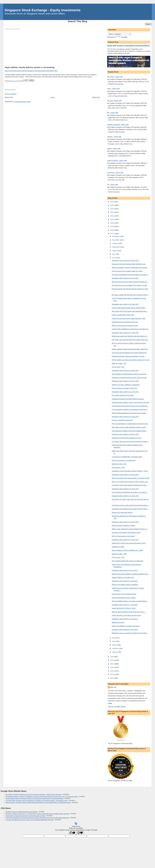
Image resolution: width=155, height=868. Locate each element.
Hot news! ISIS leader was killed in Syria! (126, 532)
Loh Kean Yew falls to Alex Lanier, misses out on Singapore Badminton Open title (30, 820)
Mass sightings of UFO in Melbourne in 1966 (127, 550)
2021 (112, 219)
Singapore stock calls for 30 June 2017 (125, 260)
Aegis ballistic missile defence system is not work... (130, 374)
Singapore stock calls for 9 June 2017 (125, 570)
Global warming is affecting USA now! (125, 322)
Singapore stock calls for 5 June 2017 (125, 630)
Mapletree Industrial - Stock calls (117, 125)
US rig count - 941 (118, 367)
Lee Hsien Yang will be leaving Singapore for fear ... (130, 485)
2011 (112, 674)
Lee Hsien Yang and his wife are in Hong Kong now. (130, 340)
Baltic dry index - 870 (119, 363)
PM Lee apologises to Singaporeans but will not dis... (130, 424)
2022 (112, 216)
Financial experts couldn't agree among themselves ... (131, 505)
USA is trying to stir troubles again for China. (127, 271)
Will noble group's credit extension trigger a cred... (129, 427)
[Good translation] (72, 833)
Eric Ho (113, 687)
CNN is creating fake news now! (123, 315)
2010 (112, 678)
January (115, 652)
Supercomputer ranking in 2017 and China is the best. (131, 402)
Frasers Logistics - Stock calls (116, 160)
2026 (112, 202)
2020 (112, 223)
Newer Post (9, 97)
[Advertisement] (52, 48)
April (114, 641)
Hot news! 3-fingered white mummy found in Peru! (129, 378)
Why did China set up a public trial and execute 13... (130, 282)
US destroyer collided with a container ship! (127, 457)
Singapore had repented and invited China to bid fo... (130, 509)
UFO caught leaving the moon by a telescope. (128, 561)
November (116, 240)
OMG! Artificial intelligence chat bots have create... (129, 413)
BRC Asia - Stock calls (114, 101)
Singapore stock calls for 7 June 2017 (125, 605)
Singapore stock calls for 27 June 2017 (125, 333)
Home (53, 97)
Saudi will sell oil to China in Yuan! (124, 608)
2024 (112, 209)
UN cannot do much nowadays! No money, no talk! (129, 285)
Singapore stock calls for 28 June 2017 (125, 304)
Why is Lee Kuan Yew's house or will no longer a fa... (130, 482)
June (114, 258)
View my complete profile (116, 706)
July (114, 254)
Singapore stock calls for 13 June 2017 (125, 522)
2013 (112, 667)
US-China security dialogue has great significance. (129, 353)
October (115, 243)
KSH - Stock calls (112, 184)
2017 (112, 234)
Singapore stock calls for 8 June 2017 (125, 581)
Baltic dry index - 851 (119, 464)
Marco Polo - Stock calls (114, 77)
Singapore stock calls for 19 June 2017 (125, 434)
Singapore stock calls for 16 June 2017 (125, 475)
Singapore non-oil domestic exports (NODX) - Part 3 (130, 471)
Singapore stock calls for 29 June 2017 (125, 278)
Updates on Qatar (118, 547)
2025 (112, 205)
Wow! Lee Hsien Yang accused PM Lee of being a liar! (131, 478)
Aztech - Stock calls (113, 89)
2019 (112, 226)
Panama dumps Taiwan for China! (124, 525)
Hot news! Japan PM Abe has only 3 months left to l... (130, 295)
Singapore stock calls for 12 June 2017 (125, 540)
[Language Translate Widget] (119, 34)
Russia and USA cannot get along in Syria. (127, 438)
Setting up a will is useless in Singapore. (126, 385)
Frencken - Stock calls (114, 137)
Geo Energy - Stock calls (115, 172)
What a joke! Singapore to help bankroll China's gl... (130, 529)
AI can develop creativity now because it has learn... (130, 409)
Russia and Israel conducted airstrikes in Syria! (128, 356)
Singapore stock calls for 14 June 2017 (125, 496)
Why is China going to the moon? (123, 536)
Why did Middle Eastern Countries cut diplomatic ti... (130, 601)
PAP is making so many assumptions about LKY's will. (131, 360)
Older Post (96, 97)
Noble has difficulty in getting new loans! (126, 626)
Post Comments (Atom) (22, 102)
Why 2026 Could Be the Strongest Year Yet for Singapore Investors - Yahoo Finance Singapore (34, 794)
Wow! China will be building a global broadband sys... (130, 574)
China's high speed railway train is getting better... (129, 308)
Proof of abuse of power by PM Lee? (125, 388)
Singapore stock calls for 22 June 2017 (125, 381)
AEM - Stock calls (112, 113)
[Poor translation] (80, 833)
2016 (112, 657)
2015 (112, 660)
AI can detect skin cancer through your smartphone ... (130, 406)
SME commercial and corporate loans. (125, 325)
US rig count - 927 (118, 557)
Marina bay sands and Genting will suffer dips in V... (130, 336)
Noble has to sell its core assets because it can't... (129, 543)
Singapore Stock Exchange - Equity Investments (43, 10)
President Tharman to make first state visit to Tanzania (22, 812)
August (115, 251)
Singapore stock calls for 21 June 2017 (125, 392)
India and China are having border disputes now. (129, 264)
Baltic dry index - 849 (119, 554)
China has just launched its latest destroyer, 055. (129, 318)
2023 (112, 212)
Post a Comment (11, 94)
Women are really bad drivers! (122, 512)
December (116, 236)
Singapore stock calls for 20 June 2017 (125, 417)
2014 (112, 664)
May (114, 638)
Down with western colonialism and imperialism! (128, 45)
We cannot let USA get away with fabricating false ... (130, 311)
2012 (112, 671)
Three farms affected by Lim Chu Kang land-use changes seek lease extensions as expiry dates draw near (37, 818)
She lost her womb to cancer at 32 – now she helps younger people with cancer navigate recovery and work (37, 814)
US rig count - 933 (118, 467)
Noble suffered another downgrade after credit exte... (130, 349)
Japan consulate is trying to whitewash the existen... (130, 267)
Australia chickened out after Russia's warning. (128, 399)
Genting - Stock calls (113, 148)
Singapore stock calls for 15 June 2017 (125, 489)
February (116, 648)
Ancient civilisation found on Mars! (124, 598)
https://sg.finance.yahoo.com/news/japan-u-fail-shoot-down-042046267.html (31, 71)
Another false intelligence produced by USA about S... (130, 329)
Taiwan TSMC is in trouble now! (123, 577)
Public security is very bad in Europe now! (126, 615)
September (116, 247)
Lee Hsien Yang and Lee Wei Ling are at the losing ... (130, 441)
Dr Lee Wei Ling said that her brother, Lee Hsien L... (130, 492)
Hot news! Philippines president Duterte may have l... (130, 275)
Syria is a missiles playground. (122, 420)
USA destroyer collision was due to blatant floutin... (129, 431)
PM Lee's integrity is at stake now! (124, 460)
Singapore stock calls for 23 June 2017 (125, 370)
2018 (112, 230)
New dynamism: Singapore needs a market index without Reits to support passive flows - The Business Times (38, 802)
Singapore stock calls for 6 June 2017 (125, 619)
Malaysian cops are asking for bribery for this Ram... (130, 633)
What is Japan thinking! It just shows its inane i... (129, 612)
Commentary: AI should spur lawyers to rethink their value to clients (25, 816)
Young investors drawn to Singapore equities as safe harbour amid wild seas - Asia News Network (35, 798)
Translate (122, 37)
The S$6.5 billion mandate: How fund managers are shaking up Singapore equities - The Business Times (37, 801)
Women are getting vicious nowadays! (125, 585)
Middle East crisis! (118, 622)
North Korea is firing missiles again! (124, 594)
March (115, 645)
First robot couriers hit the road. (123, 395)
